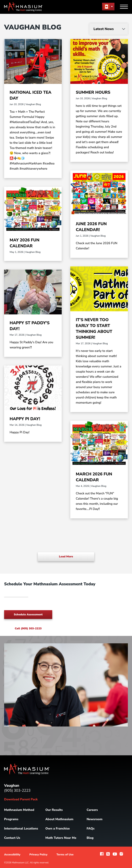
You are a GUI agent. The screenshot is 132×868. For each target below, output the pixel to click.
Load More (66, 557)
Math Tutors (61, 838)
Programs (11, 819)
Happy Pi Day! (25, 419)
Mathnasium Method (19, 810)
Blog (90, 838)
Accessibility (12, 855)
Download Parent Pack (21, 799)
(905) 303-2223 (17, 791)
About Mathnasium (59, 819)
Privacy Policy (38, 855)
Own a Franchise (58, 828)
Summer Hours (93, 92)
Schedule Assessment (28, 615)
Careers (92, 810)
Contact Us (12, 838)
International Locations (21, 828)
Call (28, 628)
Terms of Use (65, 855)
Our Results (54, 810)
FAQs (91, 828)
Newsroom (95, 819)
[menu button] (108, 6)
